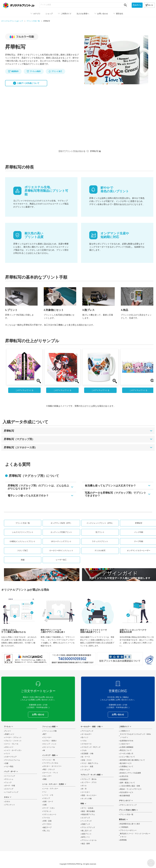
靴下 (45, 734)
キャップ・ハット (50, 744)
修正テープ (47, 827)
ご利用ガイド (125, 731)
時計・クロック (49, 769)
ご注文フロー (125, 744)
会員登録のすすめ (127, 741)
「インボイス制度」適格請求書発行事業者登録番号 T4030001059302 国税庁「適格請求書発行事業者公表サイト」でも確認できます (73, 659)
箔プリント (100, 532)
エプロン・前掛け (50, 741)
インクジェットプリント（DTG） (100, 523)
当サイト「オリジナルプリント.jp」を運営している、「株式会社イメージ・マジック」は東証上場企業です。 (25, 659)
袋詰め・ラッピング (131, 789)
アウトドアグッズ (88, 827)
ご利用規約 (124, 827)
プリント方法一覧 (23, 523)
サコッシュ (9, 779)
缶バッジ (85, 737)
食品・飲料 (86, 844)
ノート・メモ (48, 795)
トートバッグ (10, 776)
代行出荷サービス (127, 792)
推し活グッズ (87, 831)
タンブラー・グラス (89, 782)
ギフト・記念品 (87, 808)
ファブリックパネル (51, 763)
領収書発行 (124, 779)
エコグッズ (86, 818)
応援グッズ (86, 824)
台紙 (45, 805)
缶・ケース (86, 757)
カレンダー (47, 776)
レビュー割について (127, 757)
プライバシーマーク (149, 660)
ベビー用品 (9, 767)
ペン (45, 792)
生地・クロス (87, 760)
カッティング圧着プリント (61, 532)
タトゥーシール (49, 747)
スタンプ (47, 798)
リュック (8, 782)
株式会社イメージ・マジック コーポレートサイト (135, 835)
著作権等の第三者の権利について (132, 760)
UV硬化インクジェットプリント (23, 541)
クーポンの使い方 (127, 754)
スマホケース (87, 744)
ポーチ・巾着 (10, 786)
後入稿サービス (126, 763)
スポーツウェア (11, 757)
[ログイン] (137, 5)
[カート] (149, 5)
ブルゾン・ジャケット (13, 741)
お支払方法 (124, 776)
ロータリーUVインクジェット (61, 550)
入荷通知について (127, 767)
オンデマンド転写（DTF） (61, 523)
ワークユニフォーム (12, 760)
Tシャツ (8, 731)
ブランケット (10, 805)
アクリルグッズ (87, 731)
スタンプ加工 (23, 550)
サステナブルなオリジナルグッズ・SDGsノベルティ (135, 736)
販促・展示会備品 (88, 811)
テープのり (47, 824)
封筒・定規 (47, 821)
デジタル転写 (100, 550)
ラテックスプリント (100, 541)
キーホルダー (87, 734)
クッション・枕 (49, 760)
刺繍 (23, 560)
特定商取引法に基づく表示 (130, 824)
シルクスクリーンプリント (23, 532)
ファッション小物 (50, 731)
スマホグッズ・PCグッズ (91, 747)
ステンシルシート (50, 815)
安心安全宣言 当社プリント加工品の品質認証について (120, 659)
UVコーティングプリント (61, 541)
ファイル (47, 818)
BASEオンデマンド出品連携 (130, 773)
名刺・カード (48, 802)
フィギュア (86, 770)
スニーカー (47, 737)
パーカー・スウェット (13, 737)
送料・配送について (127, 783)
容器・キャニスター (89, 795)
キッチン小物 (87, 799)
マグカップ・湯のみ (89, 779)
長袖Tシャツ (10, 734)
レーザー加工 (61, 560)
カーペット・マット (51, 773)
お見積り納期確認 (127, 747)
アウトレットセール (89, 840)
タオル (7, 802)
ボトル (84, 786)
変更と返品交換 (130, 786)
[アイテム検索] (81, 5)
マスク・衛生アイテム (90, 763)
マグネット (47, 811)
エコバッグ (9, 789)
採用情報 (123, 840)
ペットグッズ (87, 821)
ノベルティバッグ (12, 792)
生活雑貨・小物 (87, 754)
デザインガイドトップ (128, 805)
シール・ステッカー (51, 789)
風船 (45, 779)
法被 (7, 763)
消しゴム (47, 831)
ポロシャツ (9, 747)
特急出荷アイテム (88, 815)
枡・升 (84, 789)
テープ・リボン (49, 808)
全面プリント (87, 834)
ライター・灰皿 (87, 767)
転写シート (86, 837)
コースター (86, 792)
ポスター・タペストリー (52, 766)
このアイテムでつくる (24, 390)
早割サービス (125, 770)
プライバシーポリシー (128, 830)
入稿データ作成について (28, 83)
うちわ (84, 750)
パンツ (7, 754)
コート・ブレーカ (12, 744)
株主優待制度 (125, 796)
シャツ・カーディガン (13, 750)
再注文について (126, 750)
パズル (84, 741)
